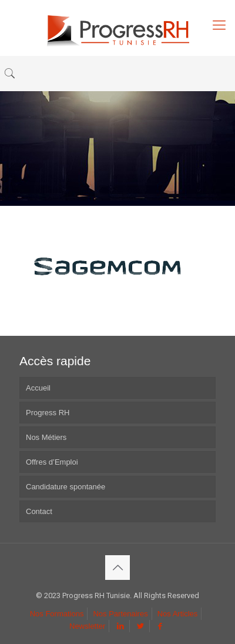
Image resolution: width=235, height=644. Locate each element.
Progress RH (48, 413)
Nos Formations (57, 614)
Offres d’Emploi (52, 462)
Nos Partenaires (120, 614)
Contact (39, 511)
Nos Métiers (46, 437)
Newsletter (87, 626)
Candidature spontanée (66, 487)
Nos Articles (178, 614)
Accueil (38, 388)
